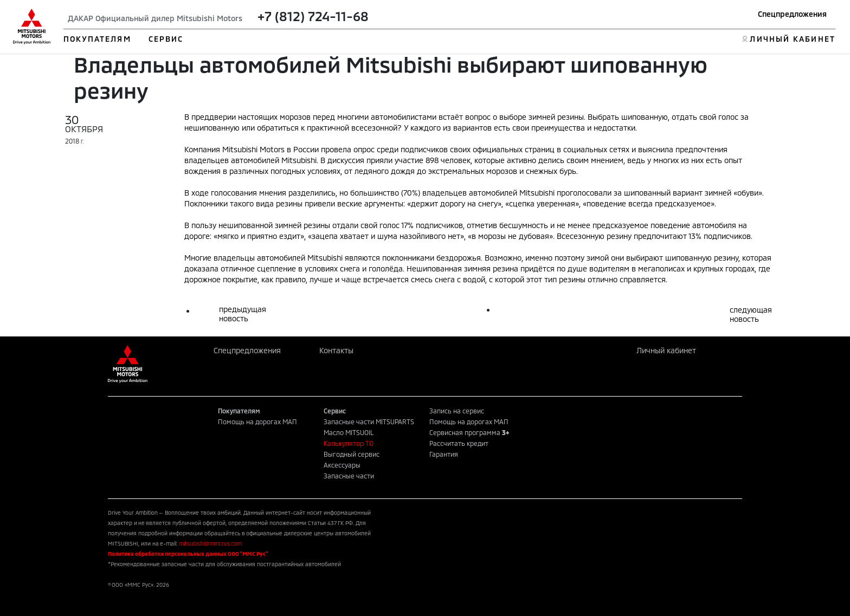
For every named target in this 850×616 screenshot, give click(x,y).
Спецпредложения (792, 14)
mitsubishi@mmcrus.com (210, 543)
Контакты (336, 350)
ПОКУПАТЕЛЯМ (97, 39)
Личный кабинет (666, 350)
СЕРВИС (166, 39)
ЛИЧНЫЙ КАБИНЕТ (792, 39)
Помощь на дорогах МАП (257, 422)
